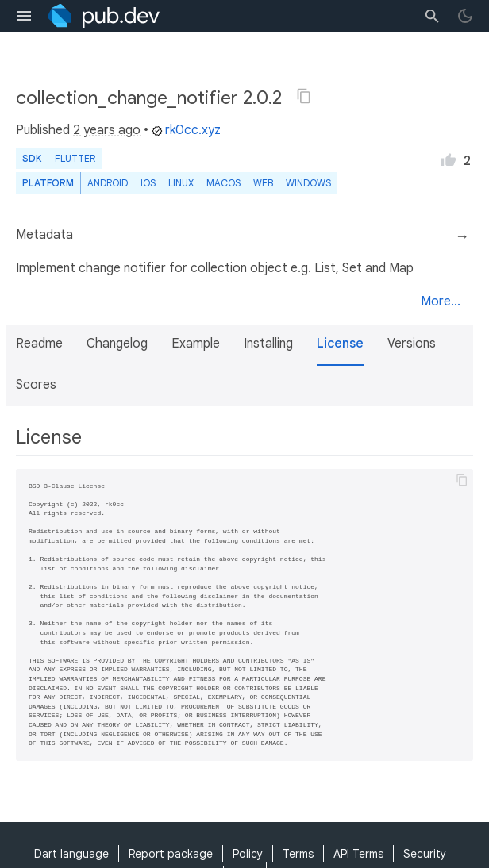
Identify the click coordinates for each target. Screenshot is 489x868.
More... (441, 301)
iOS (148, 183)
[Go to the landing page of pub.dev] (104, 16)
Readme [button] (39, 344)
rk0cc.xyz (186, 130)
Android (108, 183)
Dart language (71, 854)
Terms (298, 854)
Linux (181, 183)
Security (425, 854)
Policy (248, 854)
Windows (308, 183)
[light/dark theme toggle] (465, 16)
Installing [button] (268, 344)
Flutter (75, 158)
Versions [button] (412, 344)
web (263, 183)
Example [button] (196, 344)
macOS (223, 183)
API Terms (358, 854)
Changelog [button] (117, 344)
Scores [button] (36, 385)
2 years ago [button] (107, 130)
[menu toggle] (24, 16)
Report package (171, 854)
